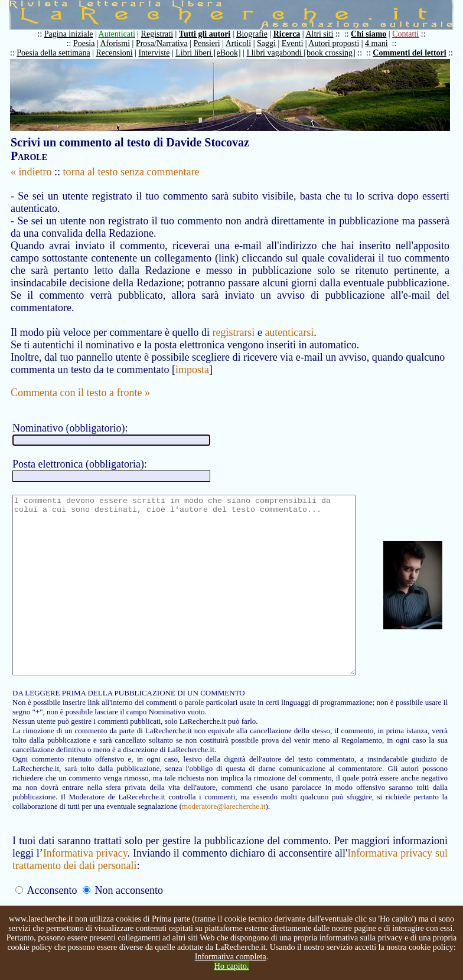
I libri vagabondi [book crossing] (307, 53)
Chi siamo (374, 34)
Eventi (299, 43)
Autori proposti (340, 43)
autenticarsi (289, 320)
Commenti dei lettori (415, 53)
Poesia (90, 43)
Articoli (244, 43)
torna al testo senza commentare (131, 172)
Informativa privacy (87, 876)
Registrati (163, 34)
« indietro (31, 172)
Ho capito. (231, 966)
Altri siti (325, 34)
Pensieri (213, 43)
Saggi (272, 43)
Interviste (160, 53)
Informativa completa (231, 957)
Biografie (258, 34)
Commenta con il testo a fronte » (80, 380)
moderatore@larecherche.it (99, 829)
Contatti (411, 34)
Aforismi (121, 43)
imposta (192, 357)
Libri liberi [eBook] (214, 53)
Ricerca (293, 34)
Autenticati (123, 34)
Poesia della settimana (59, 53)
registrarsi (233, 320)
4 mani (382, 43)
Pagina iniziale (75, 34)
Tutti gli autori (211, 34)
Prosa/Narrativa (168, 43)
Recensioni (120, 53)
